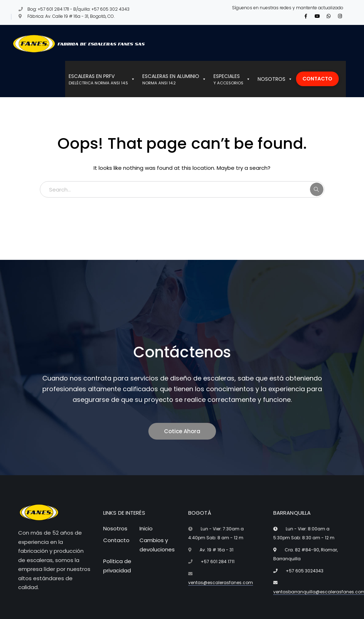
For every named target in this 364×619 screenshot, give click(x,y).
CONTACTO (317, 79)
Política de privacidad (117, 566)
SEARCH (317, 189)
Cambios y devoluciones (157, 545)
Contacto (116, 540)
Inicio (146, 528)
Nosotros (115, 528)
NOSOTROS (275, 79)
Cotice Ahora (182, 431)
